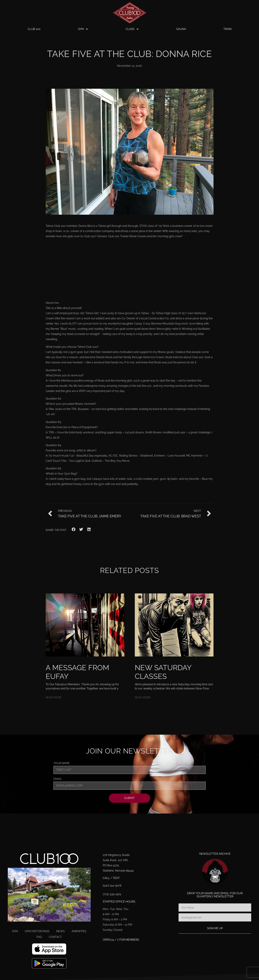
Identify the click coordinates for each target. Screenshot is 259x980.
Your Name (62, 763)
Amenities (79, 931)
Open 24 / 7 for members (121, 940)
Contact (55, 937)
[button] (74, 529)
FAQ (39, 937)
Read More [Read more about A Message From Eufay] (54, 697)
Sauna (181, 29)
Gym (83, 29)
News (60, 931)
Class (132, 29)
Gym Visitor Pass (37, 931)
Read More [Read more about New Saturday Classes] (143, 697)
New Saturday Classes (163, 672)
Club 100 (34, 29)
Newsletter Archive (215, 854)
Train (227, 29)
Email (58, 779)
